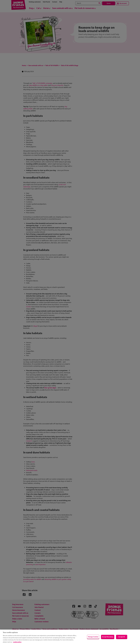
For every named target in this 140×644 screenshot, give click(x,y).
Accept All (122, 637)
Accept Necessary (108, 637)
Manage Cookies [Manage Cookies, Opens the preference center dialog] (93, 637)
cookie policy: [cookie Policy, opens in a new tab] (17, 642)
